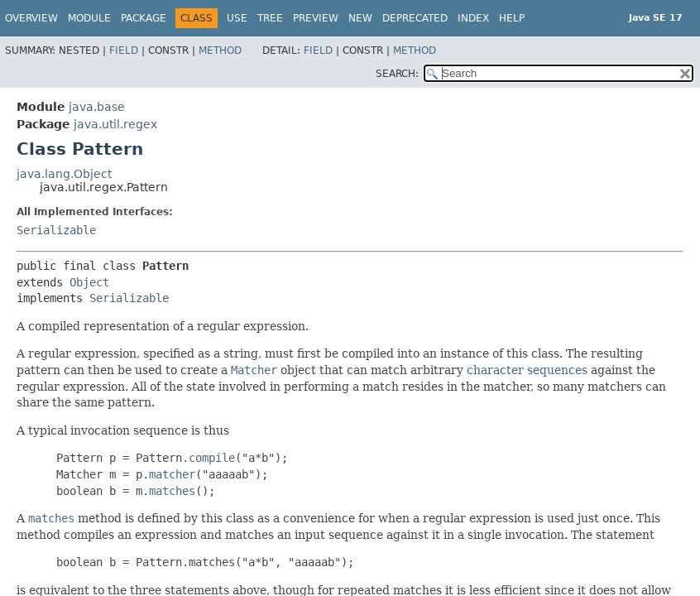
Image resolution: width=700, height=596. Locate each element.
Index (473, 18)
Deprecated (415, 18)
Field (124, 50)
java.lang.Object (64, 174)
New (360, 18)
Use (237, 18)
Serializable (56, 230)
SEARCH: (397, 74)
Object (89, 282)
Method (220, 50)
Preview (316, 18)
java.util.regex (115, 124)
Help (512, 18)
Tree (270, 18)
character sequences (527, 370)
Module (89, 18)
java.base (97, 107)
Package (144, 18)
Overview (31, 18)
